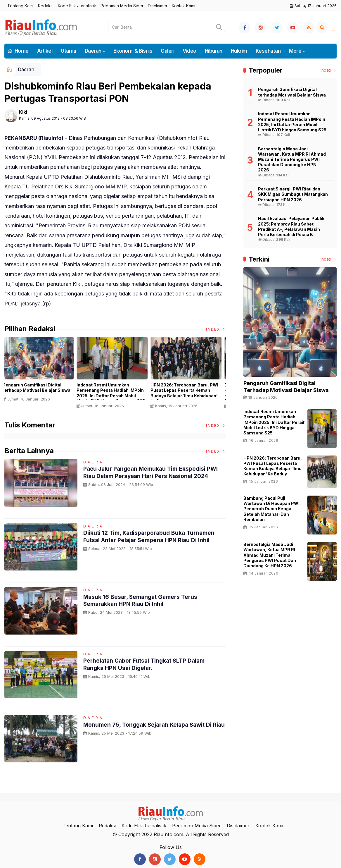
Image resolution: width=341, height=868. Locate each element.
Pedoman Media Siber (122, 6)
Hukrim (239, 51)
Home (18, 51)
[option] (41, 371)
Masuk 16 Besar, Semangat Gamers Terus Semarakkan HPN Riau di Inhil (142, 600)
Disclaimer (158, 6)
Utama (68, 51)
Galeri (167, 51)
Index (216, 329)
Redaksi (46, 6)
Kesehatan (268, 51)
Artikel (45, 51)
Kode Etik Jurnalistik (77, 6)
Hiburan (214, 51)
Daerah (93, 51)
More (295, 51)
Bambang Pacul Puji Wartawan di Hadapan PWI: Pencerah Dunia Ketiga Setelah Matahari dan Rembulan (272, 509)
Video (189, 51)
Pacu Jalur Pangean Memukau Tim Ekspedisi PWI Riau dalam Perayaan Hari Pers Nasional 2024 (153, 472)
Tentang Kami (20, 6)
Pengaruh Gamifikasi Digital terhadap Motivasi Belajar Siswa (40, 387)
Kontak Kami (184, 6)
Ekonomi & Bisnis (133, 51)
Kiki (23, 112)
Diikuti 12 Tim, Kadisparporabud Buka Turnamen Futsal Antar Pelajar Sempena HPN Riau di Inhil (151, 536)
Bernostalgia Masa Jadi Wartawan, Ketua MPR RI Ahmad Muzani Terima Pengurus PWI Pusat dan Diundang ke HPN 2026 (270, 555)
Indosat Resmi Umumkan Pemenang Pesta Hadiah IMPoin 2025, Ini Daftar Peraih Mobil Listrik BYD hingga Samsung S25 (114, 393)
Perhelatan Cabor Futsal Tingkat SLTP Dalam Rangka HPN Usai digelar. (147, 664)
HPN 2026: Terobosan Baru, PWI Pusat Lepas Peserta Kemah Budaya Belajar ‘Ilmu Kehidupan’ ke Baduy (188, 393)
